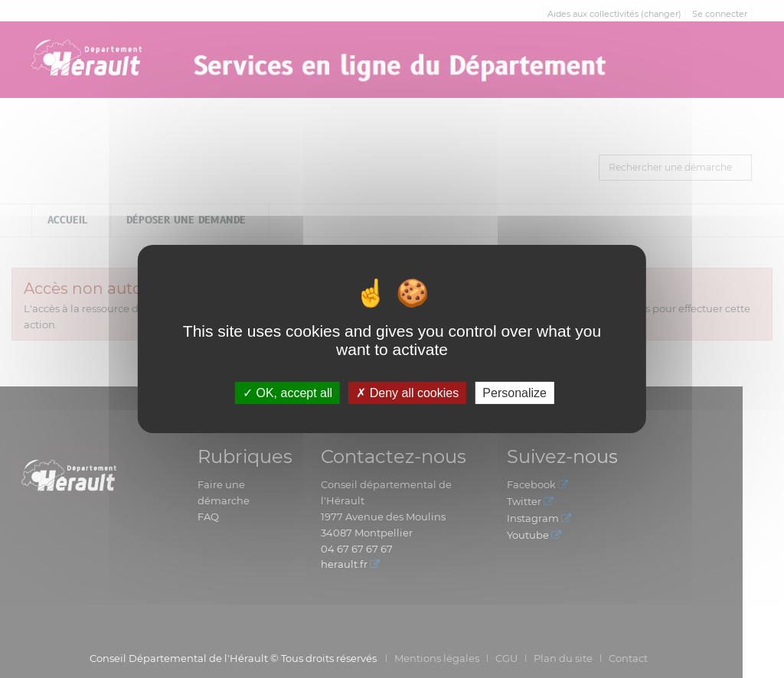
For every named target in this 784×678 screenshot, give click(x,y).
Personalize (514, 393)
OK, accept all (287, 393)
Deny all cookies (407, 393)
